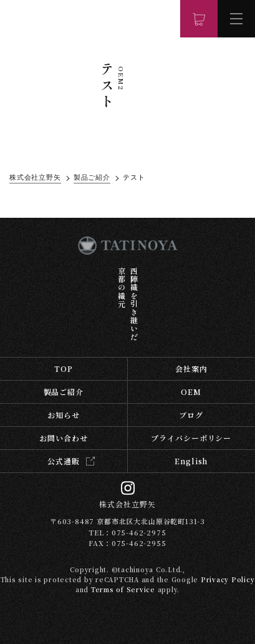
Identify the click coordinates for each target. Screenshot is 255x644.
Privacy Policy (228, 579)
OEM (191, 392)
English (191, 461)
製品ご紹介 (64, 392)
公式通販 (64, 461)
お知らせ (64, 415)
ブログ (191, 415)
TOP (64, 368)
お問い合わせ (63, 438)
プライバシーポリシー (191, 438)
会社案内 (191, 368)
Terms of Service (123, 589)
